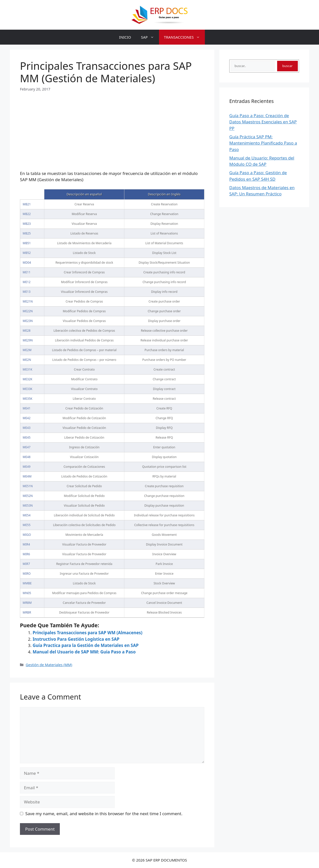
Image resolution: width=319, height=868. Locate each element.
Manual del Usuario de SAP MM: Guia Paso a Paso (84, 652)
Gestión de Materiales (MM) (49, 665)
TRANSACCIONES (185, 37)
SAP (150, 37)
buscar (287, 66)
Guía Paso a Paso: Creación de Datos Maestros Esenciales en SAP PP (263, 122)
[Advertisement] (112, 127)
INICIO (125, 37)
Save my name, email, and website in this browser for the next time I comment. (104, 814)
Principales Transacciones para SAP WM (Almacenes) (87, 633)
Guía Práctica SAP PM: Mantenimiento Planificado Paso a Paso (263, 143)
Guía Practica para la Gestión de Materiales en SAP (86, 645)
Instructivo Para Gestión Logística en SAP (76, 639)
